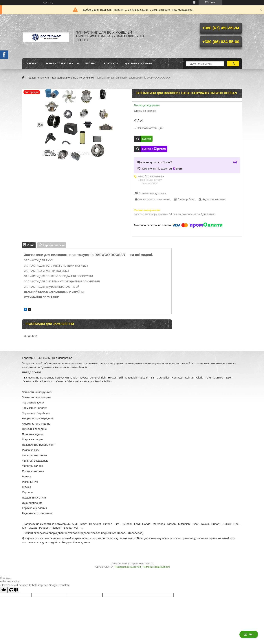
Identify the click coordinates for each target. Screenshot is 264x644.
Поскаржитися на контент (128, 567)
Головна (32, 63)
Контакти (111, 63)
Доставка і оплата (139, 63)
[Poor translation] (13, 590)
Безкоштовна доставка (152, 193)
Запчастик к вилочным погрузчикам (73, 78)
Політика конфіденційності (156, 567)
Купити (146, 139)
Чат (249, 634)
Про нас (91, 63)
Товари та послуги (59, 63)
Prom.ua (149, 564)
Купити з (154, 149)
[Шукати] (233, 63)
